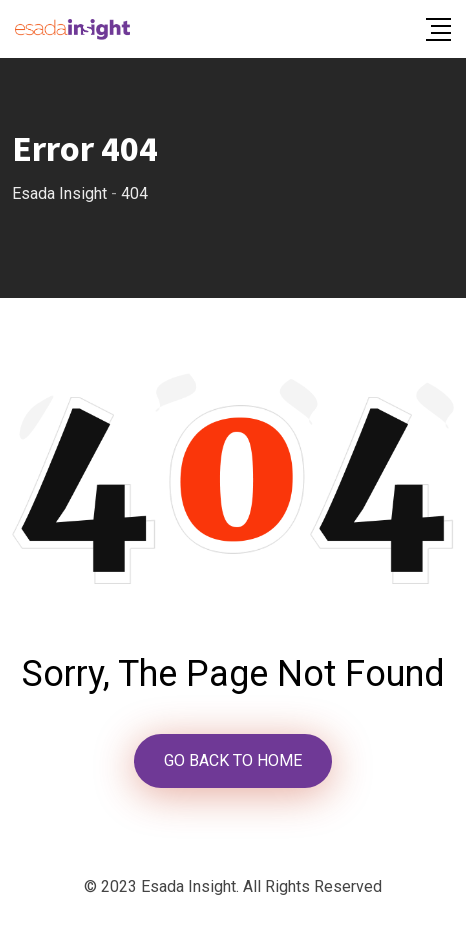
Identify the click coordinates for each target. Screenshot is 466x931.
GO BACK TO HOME (233, 760)
